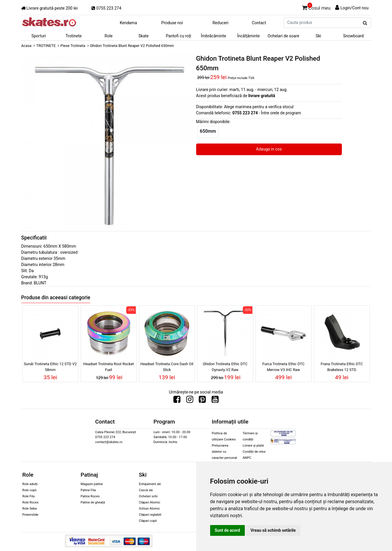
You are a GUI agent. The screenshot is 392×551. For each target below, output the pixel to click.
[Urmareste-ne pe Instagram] (190, 401)
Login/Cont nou (355, 8)
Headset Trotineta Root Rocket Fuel (109, 367)
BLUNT (40, 283)
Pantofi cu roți (179, 36)
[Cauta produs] (365, 23)
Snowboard (353, 36)
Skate (144, 36)
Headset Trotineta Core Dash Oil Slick (167, 367)
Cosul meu (316, 7)
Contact (259, 23)
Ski (318, 36)
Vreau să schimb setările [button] (273, 530)
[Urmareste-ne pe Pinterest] (202, 401)
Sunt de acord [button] (227, 530)
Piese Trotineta (73, 46)
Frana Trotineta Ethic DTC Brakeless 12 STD (342, 367)
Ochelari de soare (283, 36)
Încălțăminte (249, 36)
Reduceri (220, 23)
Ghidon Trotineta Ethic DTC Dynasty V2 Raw (225, 367)
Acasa (27, 46)
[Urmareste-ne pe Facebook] (177, 401)
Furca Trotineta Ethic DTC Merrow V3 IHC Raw (283, 367)
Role (109, 36)
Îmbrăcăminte (213, 36)
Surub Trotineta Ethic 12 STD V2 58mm (50, 367)
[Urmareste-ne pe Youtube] (215, 401)
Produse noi (172, 23)
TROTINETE (46, 46)
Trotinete (74, 36)
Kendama (128, 23)
